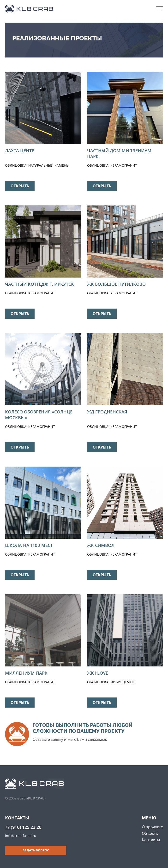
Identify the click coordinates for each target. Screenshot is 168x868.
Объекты (150, 833)
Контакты (151, 840)
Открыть (20, 186)
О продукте (152, 827)
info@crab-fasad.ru (21, 836)
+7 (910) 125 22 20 (23, 827)
